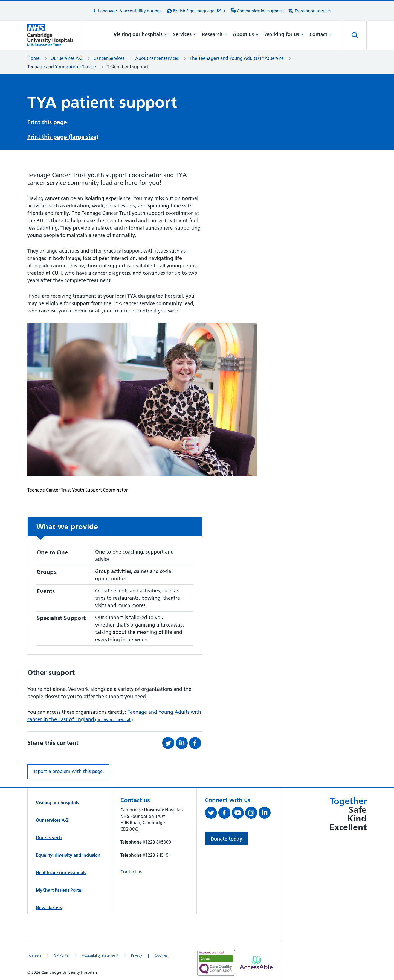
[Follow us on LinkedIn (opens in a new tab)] (265, 814)
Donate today (226, 839)
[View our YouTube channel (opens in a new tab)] (238, 814)
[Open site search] (355, 35)
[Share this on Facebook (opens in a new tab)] (196, 743)
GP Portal (62, 955)
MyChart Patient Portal (59, 890)
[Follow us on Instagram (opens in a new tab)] (252, 814)
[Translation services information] (310, 11)
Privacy (137, 955)
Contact (321, 34)
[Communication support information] (257, 11)
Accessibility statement (100, 955)
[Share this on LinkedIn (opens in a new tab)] (182, 743)
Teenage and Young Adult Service (62, 67)
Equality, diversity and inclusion (68, 855)
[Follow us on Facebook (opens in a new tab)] (225, 814)
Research (215, 34)
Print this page (47, 122)
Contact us (131, 872)
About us (246, 34)
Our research (49, 838)
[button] (126, 11)
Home (34, 58)
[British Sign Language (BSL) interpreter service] (196, 11)
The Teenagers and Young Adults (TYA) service (237, 58)
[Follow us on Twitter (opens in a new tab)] (212, 814)
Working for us (284, 34)
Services (185, 34)
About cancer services (157, 58)
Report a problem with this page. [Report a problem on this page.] (68, 771)
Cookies (161, 955)
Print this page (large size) (63, 137)
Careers (35, 955)
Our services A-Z (67, 58)
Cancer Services (109, 58)
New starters (49, 908)
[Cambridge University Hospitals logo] (55, 35)
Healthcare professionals (61, 873)
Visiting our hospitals (140, 34)
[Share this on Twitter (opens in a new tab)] (169, 743)
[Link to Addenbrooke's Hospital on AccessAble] (256, 963)
